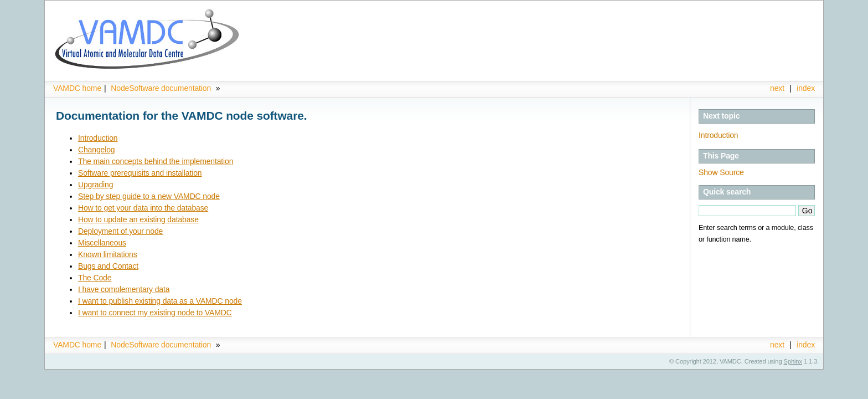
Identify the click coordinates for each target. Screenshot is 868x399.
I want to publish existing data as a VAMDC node (160, 301)
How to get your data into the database (143, 208)
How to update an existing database (138, 219)
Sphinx (793, 361)
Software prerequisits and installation (140, 173)
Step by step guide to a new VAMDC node (149, 196)
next (777, 88)
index (806, 88)
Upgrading (95, 185)
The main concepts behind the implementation (156, 161)
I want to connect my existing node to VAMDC (155, 313)
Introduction (718, 135)
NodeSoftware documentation (162, 88)
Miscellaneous (102, 243)
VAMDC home (77, 88)
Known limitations (108, 254)
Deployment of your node (120, 231)
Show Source (721, 172)
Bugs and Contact (108, 266)
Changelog (96, 150)
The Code (95, 278)
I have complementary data (124, 289)
